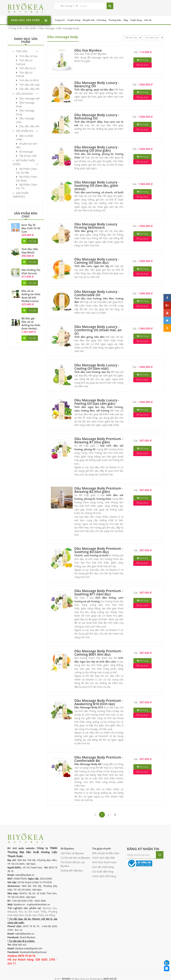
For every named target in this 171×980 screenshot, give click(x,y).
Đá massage (25, 152)
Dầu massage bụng (25, 112)
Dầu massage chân (25, 120)
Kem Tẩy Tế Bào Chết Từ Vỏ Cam (31, 228)
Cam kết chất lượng (103, 867)
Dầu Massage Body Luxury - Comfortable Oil (97, 293)
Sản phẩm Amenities (21, 195)
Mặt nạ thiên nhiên (25, 138)
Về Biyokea (67, 848)
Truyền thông (74, 20)
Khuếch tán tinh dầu (27, 145)
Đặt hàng (142, 60)
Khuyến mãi (89, 20)
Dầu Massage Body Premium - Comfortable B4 (99, 759)
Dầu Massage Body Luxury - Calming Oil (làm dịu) (97, 261)
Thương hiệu (115, 20)
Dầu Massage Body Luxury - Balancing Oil (97, 84)
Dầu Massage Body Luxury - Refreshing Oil (97, 117)
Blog (126, 20)
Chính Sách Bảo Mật (103, 858)
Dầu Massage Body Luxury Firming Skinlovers (96, 226)
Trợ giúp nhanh (102, 848)
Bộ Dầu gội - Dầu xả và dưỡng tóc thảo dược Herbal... (31, 323)
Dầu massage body (25, 104)
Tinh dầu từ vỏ (26, 68)
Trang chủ (60, 20)
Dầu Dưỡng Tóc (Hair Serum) (31, 272)
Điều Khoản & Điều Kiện (106, 853)
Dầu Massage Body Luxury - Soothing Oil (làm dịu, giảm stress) (97, 186)
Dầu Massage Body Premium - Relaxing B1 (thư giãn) (99, 440)
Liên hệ (148, 20)
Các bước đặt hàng (103, 871)
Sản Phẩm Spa (23, 131)
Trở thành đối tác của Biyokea (73, 864)
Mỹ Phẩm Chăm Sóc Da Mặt (27, 171)
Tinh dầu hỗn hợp (28, 85)
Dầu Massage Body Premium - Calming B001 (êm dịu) (99, 653)
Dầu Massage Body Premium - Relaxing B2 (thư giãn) (99, 490)
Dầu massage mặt (28, 98)
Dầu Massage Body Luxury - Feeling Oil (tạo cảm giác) (97, 402)
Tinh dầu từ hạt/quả (24, 62)
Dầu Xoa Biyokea (88, 50)
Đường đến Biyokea (72, 870)
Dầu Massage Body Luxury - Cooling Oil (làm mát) (97, 367)
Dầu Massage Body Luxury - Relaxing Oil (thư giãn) (97, 149)
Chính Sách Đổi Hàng (104, 876)
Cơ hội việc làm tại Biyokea (75, 858)
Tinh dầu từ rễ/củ (27, 80)
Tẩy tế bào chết (26, 156)
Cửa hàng (101, 20)
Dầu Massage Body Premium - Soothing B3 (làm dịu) (99, 550)
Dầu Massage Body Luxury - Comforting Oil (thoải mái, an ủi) (98, 330)
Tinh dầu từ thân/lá (24, 74)
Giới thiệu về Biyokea (72, 853)
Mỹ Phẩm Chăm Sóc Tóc (27, 186)
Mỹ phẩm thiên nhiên (24, 162)
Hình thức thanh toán (104, 862)
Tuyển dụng (136, 20)
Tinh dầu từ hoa (27, 56)
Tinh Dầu (20, 51)
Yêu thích (142, 65)
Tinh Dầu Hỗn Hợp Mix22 (30, 251)
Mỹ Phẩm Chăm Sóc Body (27, 178)
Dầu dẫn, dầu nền (28, 89)
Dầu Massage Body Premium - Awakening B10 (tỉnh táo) (99, 702)
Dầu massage (23, 94)
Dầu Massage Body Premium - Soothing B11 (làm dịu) (99, 592)
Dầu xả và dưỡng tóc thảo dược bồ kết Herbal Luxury (31, 296)
